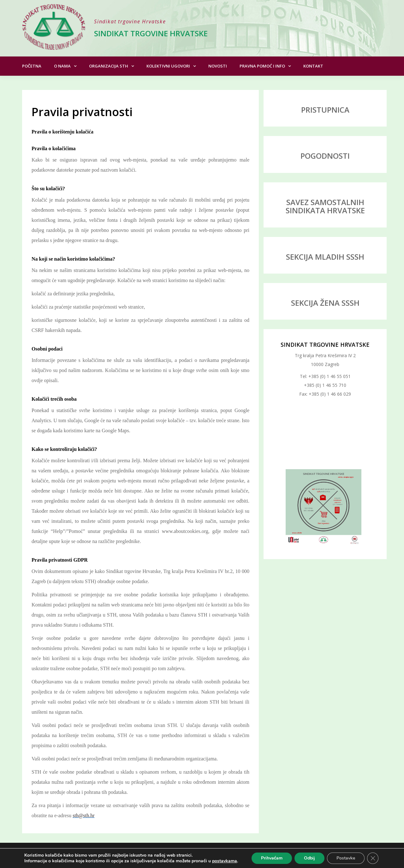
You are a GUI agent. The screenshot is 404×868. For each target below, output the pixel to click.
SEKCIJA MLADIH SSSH (325, 257)
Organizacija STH (109, 66)
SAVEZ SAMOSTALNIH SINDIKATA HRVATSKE (325, 206)
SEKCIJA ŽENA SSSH (325, 303)
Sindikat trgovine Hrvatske (151, 33)
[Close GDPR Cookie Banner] (373, 858)
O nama (62, 66)
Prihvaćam (272, 858)
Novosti (218, 66)
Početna (32, 66)
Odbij (309, 858)
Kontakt (313, 66)
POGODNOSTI (325, 156)
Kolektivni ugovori (168, 66)
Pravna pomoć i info (262, 66)
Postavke (346, 858)
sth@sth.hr (83, 815)
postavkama (225, 861)
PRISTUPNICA (325, 110)
